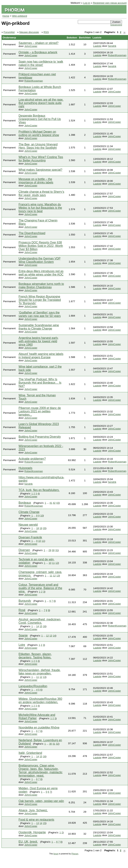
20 (44, 528)
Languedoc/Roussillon (33, 686)
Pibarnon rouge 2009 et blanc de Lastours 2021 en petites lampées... (40, 411)
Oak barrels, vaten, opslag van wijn (41, 801)
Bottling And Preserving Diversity (40, 437)
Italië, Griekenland (30, 753)
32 (57, 744)
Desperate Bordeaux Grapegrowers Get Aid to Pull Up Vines (40, 119)
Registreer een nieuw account (110, 3)
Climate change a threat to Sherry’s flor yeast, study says (42, 193)
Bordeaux (25, 503)
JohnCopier (31, 46)
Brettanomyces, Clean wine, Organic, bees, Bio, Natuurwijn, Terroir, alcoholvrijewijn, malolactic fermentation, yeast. (41, 771)
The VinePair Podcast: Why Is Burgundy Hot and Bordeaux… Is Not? (40, 383)
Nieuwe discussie (29, 32)
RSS (46, 32)
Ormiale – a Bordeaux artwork (38, 52)
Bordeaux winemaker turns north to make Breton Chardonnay (41, 286)
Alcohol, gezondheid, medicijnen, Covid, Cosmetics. (40, 621)
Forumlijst (9, 32)
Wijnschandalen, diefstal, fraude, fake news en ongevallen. (40, 672)
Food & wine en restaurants (36, 820)
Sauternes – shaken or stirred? (39, 43)
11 (43, 541)
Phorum (75, 854)
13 (58, 576)
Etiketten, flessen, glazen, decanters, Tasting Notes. (35, 656)
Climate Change (29, 512)
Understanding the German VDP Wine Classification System (40, 260)
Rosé (22, 610)
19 (41, 528)
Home (6, 16)
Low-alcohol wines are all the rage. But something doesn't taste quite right (41, 103)
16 (44, 626)
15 (41, 626)
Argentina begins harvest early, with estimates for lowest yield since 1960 (39, 341)
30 (53, 550)
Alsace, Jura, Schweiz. (33, 810)
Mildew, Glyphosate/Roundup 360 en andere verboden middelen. (40, 700)
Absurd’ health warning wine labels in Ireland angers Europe (41, 356)
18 (38, 528)
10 (42, 516)
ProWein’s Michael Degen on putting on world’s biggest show (39, 133)
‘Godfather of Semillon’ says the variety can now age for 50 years (40, 314)
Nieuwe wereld (28, 525)
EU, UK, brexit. (28, 842)
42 (54, 503)
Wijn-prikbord (20, 16)
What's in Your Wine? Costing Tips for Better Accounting (41, 159)
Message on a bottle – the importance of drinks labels (36, 181)
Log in (87, 3)
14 (38, 626)
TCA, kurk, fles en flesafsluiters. (39, 490)
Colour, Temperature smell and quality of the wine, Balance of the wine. (40, 588)
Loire (22, 645)
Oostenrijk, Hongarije (32, 832)
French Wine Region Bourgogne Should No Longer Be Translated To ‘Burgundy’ (40, 300)
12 (57, 563)
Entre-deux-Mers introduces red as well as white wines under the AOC (41, 273)
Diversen (24, 550)
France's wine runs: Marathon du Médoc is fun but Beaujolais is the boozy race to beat (40, 208)
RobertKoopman (117, 55)
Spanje (23, 635)
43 (57, 503)
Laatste (97, 46)
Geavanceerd (116, 25)
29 (50, 550)
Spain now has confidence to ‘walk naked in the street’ (41, 63)
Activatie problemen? (32, 459)
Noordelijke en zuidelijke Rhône (39, 728)
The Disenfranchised (32, 233)
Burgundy (25, 601)
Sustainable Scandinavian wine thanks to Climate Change (39, 327)
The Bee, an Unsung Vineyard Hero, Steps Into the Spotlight (38, 146)
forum (56, 854)
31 (57, 550)
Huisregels (26, 468)
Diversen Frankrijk (30, 537)
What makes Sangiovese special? (41, 170)
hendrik (112, 46)
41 (51, 503)
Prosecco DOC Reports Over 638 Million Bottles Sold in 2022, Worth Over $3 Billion (41, 246)
